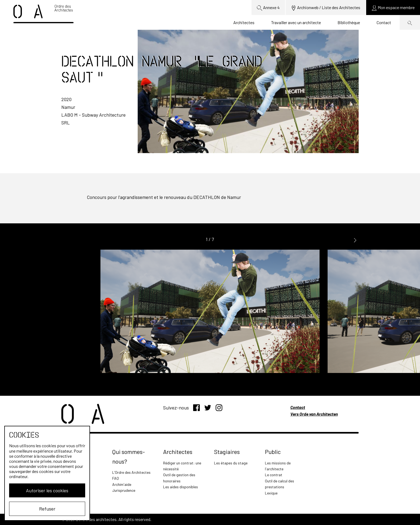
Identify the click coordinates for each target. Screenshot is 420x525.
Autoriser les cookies (47, 490)
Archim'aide (122, 484)
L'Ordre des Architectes (131, 472)
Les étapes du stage (231, 463)
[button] (355, 240)
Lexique (271, 493)
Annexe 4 (268, 8)
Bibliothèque (349, 22)
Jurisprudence (124, 490)
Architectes (244, 22)
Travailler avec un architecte (296, 22)
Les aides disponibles (181, 487)
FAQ (116, 478)
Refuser (47, 509)
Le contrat (274, 475)
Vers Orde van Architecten (314, 414)
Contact (384, 22)
